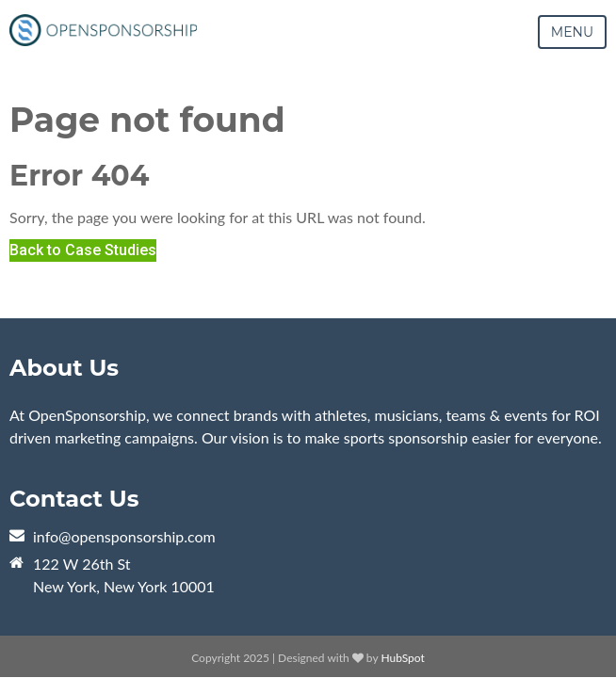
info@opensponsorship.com (124, 536)
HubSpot (402, 658)
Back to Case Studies (83, 250)
